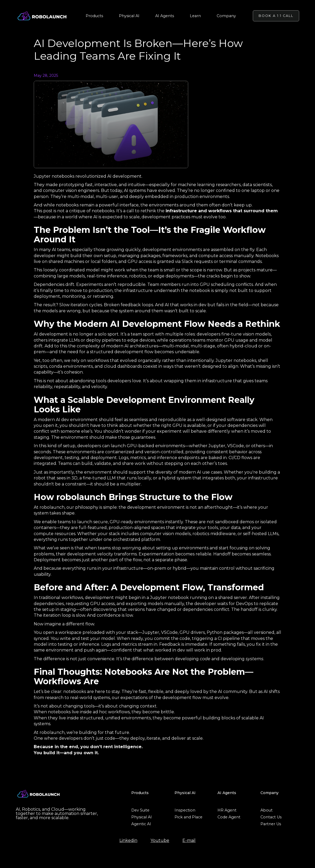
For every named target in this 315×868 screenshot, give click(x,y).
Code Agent (229, 817)
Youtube (160, 841)
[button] (94, 16)
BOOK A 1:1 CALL (276, 16)
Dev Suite (140, 810)
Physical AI (142, 817)
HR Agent (227, 810)
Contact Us (271, 817)
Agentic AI (141, 824)
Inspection (185, 810)
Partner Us (271, 824)
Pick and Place (188, 817)
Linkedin (128, 841)
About (266, 810)
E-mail (189, 841)
